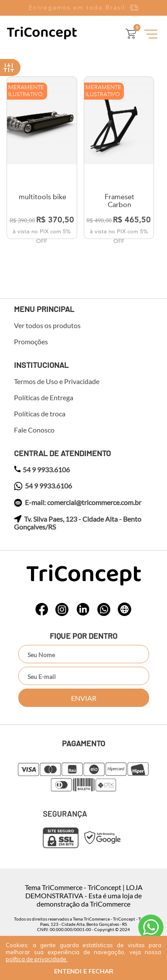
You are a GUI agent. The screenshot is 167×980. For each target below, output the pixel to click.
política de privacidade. (37, 959)
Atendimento (151, 927)
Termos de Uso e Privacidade (57, 381)
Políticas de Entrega (44, 398)
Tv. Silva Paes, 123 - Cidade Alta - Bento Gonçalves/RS (78, 523)
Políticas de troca (40, 414)
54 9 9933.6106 (42, 470)
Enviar (84, 698)
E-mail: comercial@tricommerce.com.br (78, 503)
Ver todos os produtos (47, 326)
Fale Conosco (34, 430)
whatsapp (42, 609)
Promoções (31, 342)
